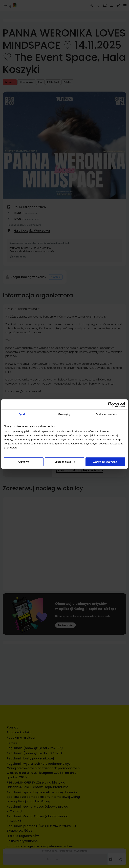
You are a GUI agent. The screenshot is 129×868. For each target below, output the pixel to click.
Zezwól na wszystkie (105, 462)
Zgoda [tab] (23, 414)
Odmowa (24, 462)
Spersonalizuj (65, 462)
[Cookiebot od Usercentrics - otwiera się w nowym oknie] (110, 404)
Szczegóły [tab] (64, 414)
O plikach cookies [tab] (107, 414)
